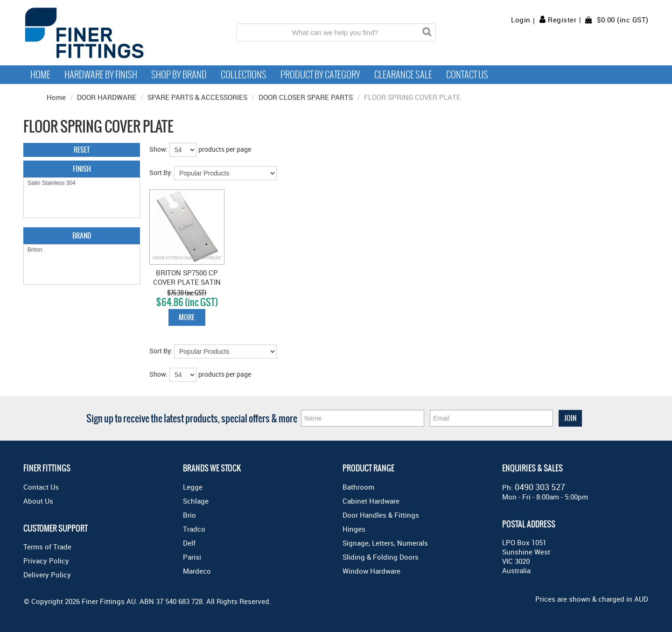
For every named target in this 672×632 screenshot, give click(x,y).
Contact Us (467, 75)
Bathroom (358, 487)
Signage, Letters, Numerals (385, 543)
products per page (225, 149)
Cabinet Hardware (371, 501)
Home (40, 75)
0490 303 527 (540, 487)
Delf (189, 543)
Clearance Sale (403, 75)
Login (521, 20)
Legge (193, 487)
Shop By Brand (179, 75)
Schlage (196, 501)
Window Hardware (371, 571)
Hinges (354, 529)
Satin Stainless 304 (82, 183)
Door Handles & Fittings (381, 515)
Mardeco (197, 571)
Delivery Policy (47, 575)
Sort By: (161, 172)
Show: (158, 149)
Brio (189, 515)
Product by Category (320, 75)
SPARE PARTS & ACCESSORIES (197, 97)
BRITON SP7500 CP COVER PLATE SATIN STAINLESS (187, 282)
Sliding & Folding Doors (381, 557)
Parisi (192, 557)
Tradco (194, 529)
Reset (82, 150)
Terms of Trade (47, 547)
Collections (244, 75)
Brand (82, 235)
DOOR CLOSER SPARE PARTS (306, 97)
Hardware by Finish (101, 75)
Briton (82, 250)
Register (562, 20)
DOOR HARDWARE (107, 97)
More (187, 317)
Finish (82, 169)
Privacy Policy (46, 561)
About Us (38, 501)
